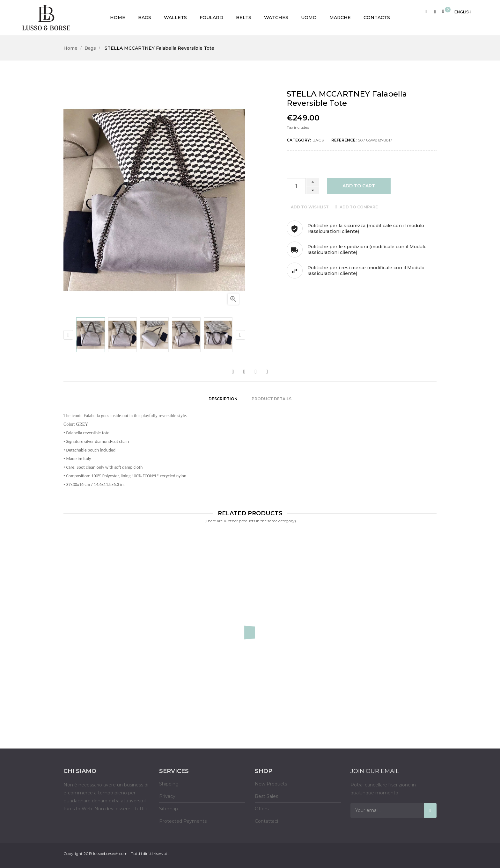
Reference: (344, 140)
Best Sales (266, 794)
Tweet (244, 372)
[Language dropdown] (463, 11)
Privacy (167, 794)
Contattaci (266, 819)
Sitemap (169, 807)
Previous (68, 335)
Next (240, 335)
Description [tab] (223, 398)
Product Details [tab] (272, 398)
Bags (318, 140)
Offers (262, 807)
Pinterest (267, 372)
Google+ (256, 372)
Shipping (169, 782)
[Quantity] (296, 186)
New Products (271, 782)
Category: (299, 140)
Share (233, 372)
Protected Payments (183, 819)
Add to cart (359, 186)
